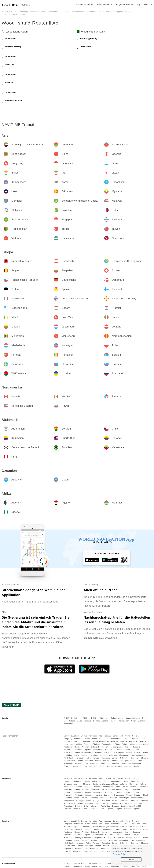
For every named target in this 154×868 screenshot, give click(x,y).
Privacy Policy (119, 854)
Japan (107, 739)
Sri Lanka (68, 741)
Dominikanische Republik (131, 763)
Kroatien (138, 752)
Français (88, 721)
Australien (94, 766)
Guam (102, 766)
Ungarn (129, 752)
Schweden (124, 758)
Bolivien (78, 763)
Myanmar (77, 741)
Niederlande (69, 758)
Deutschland (98, 750)
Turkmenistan (108, 744)
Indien (94, 739)
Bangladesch (118, 736)
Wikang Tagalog (76, 721)
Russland (89, 761)
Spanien (127, 750)
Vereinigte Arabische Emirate (75, 736)
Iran (100, 739)
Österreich (95, 747)
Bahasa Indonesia (133, 718)
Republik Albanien (82, 747)
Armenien (93, 736)
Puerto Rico (105, 763)
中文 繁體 (83, 718)
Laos (144, 739)
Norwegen (80, 758)
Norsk (134, 721)
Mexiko (106, 761)
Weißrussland (69, 761)
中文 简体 (93, 718)
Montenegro (124, 755)
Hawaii (139, 761)
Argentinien (68, 763)
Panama (114, 761)
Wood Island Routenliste (30, 23)
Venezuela (77, 766)
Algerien (110, 766)
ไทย (107, 718)
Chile (86, 763)
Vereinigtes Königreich (84, 752)
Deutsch (97, 721)
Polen (88, 758)
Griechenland (119, 752)
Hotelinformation (105, 4)
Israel (87, 739)
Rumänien (106, 758)
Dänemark (109, 750)
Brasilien (67, 766)
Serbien (115, 758)
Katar (66, 744)
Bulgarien (136, 747)
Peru (85, 766)
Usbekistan (143, 744)
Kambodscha (116, 739)
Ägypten (119, 766)
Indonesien (79, 739)
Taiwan (125, 744)
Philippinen (134, 741)
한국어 (101, 718)
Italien (76, 755)
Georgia (135, 736)
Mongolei (87, 741)
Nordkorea (68, 747)
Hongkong (68, 739)
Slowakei (145, 758)
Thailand (97, 744)
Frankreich (68, 752)
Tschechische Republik (82, 750)
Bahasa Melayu (117, 718)
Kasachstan (135, 739)
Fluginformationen (125, 4)
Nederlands (68, 724)
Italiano (114, 721)
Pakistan (144, 741)
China (128, 736)
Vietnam (133, 744)
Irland (146, 752)
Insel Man (68, 755)
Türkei (118, 744)
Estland (119, 750)
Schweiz (67, 750)
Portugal (96, 758)
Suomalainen (124, 721)
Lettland (103, 755)
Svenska (141, 721)
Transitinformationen (84, 4)
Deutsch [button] (148, 4)
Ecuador (116, 763)
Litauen (84, 755)
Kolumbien (94, 763)
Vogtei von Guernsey (103, 752)
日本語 (67, 718)
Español (105, 721)
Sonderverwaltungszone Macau (105, 741)
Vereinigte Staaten (127, 761)
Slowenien (135, 758)
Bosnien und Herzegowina (112, 747)
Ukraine (80, 761)
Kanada (98, 761)
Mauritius (128, 766)
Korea (126, 739)
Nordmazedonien (138, 755)
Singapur (88, 744)
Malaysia (123, 741)
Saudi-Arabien (76, 744)
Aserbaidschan (105, 736)
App (138, 4)
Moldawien (113, 755)
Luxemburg (94, 755)
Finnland (136, 750)
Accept (131, 860)
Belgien (128, 747)
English (74, 718)
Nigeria (136, 766)
